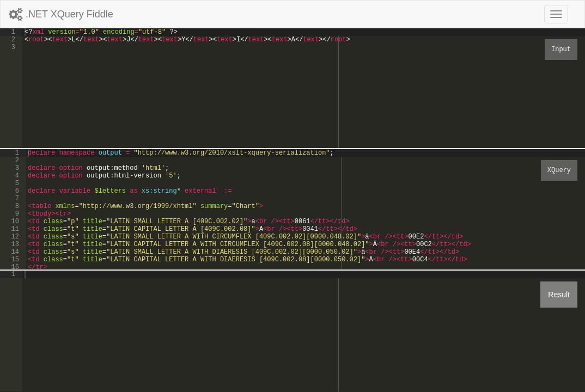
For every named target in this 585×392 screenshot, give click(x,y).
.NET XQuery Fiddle (61, 14)
